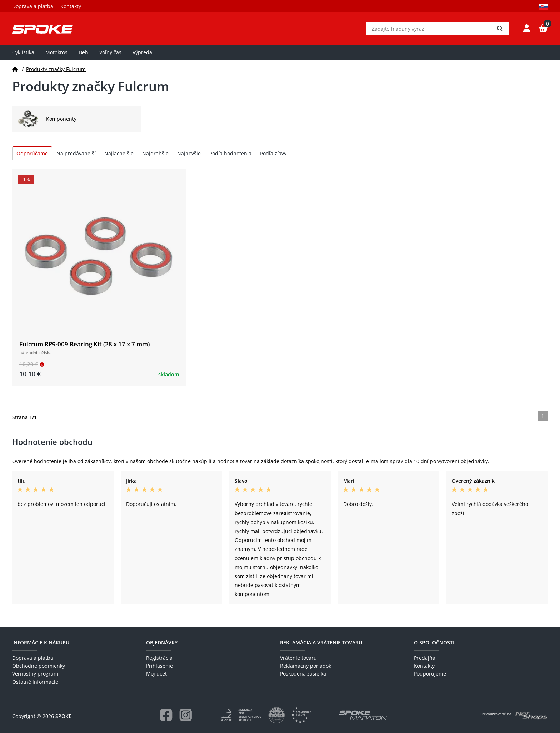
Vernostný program (35, 674)
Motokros (56, 52)
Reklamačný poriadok (306, 666)
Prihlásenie (159, 666)
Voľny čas (110, 52)
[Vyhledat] (500, 29)
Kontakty (71, 6)
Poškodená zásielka (303, 674)
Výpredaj (143, 52)
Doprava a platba (33, 6)
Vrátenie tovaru (298, 658)
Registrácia (159, 658)
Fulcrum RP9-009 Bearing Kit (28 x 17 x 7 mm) (84, 344)
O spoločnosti (434, 642)
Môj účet (156, 674)
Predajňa (425, 658)
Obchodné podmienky (39, 666)
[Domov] (15, 69)
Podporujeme (430, 674)
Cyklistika (23, 52)
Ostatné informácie (35, 682)
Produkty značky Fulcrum (56, 69)
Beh (84, 52)
